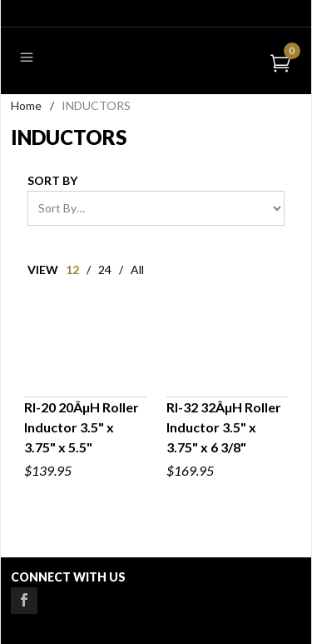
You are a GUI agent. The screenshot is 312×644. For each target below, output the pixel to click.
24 (105, 270)
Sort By (52, 180)
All (137, 270)
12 (72, 270)
